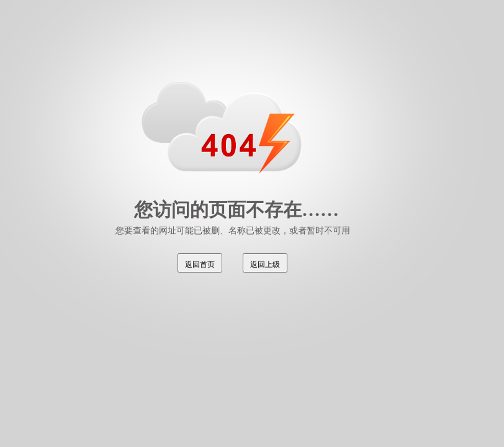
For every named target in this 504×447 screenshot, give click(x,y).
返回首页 (200, 264)
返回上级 (265, 264)
